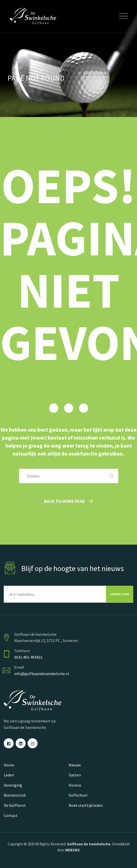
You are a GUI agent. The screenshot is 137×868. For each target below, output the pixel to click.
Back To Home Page (65, 501)
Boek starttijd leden (86, 805)
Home (9, 765)
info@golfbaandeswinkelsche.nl (42, 674)
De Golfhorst (15, 805)
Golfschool (78, 795)
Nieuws (75, 765)
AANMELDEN (120, 594)
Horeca (75, 785)
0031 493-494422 (28, 657)
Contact (11, 815)
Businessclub (15, 795)
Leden (9, 775)
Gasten (75, 775)
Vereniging (13, 785)
